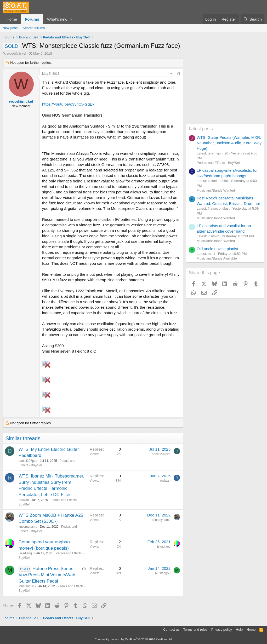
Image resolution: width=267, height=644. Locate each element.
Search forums (34, 28)
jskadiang (25, 553)
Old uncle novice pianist (217, 249)
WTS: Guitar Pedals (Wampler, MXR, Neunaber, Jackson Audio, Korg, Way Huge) (229, 143)
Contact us (171, 629)
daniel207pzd (28, 461)
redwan (24, 500)
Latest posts (201, 129)
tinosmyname (28, 527)
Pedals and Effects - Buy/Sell (218, 163)
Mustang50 (26, 586)
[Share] (172, 74)
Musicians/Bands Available (217, 258)
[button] (71, 19)
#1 (179, 74)
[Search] (252, 19)
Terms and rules (195, 629)
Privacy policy (222, 629)
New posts (11, 28)
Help (239, 629)
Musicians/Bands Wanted (216, 190)
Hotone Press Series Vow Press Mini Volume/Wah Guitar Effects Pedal (47, 575)
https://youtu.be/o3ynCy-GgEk (68, 104)
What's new (57, 19)
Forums (32, 19)
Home (12, 19)
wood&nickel (17, 53)
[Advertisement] (225, 91)
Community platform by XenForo (134, 639)
